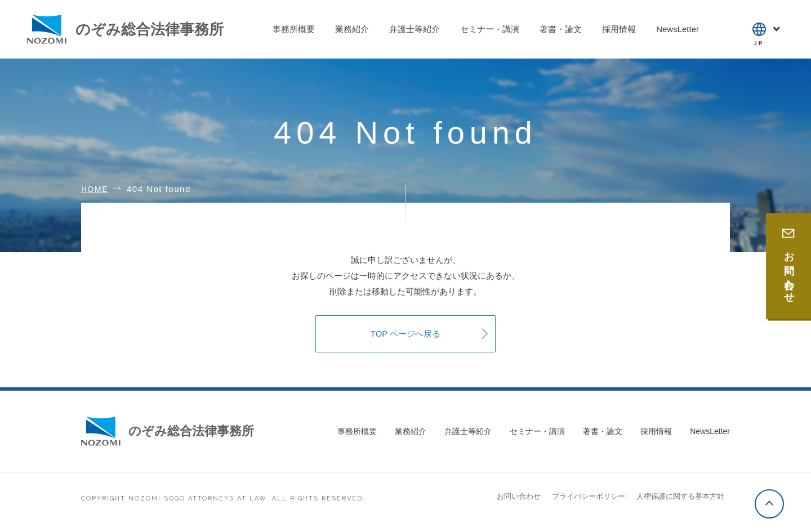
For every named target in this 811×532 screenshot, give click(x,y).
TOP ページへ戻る (405, 334)
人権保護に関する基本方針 (680, 496)
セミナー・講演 (537, 431)
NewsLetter (710, 431)
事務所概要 (357, 431)
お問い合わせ (519, 496)
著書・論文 (603, 431)
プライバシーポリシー (589, 496)
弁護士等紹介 (468, 431)
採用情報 (656, 431)
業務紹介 (411, 431)
